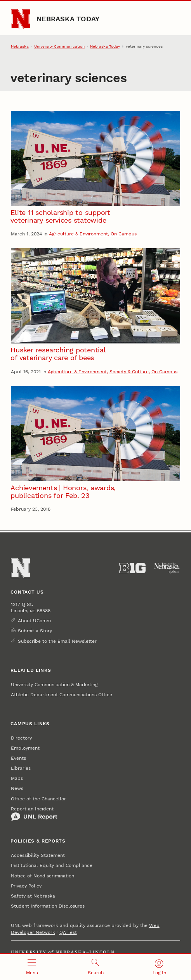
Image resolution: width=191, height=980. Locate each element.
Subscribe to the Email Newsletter (57, 641)
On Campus (124, 234)
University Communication (59, 46)
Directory (21, 738)
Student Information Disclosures (48, 906)
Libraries (21, 768)
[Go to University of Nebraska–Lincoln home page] (21, 19)
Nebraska (20, 46)
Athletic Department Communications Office (62, 695)
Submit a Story (35, 631)
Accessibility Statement (38, 855)
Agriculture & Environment (78, 234)
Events (18, 758)
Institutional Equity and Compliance (52, 865)
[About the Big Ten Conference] (132, 568)
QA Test (68, 932)
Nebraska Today (68, 19)
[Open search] (95, 967)
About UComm (34, 621)
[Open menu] (32, 967)
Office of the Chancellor (38, 799)
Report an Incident (34, 814)
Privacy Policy (26, 886)
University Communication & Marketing (54, 685)
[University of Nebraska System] (167, 568)
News (17, 788)
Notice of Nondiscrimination (43, 876)
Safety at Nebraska (33, 896)
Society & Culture (129, 372)
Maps (17, 778)
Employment (25, 748)
